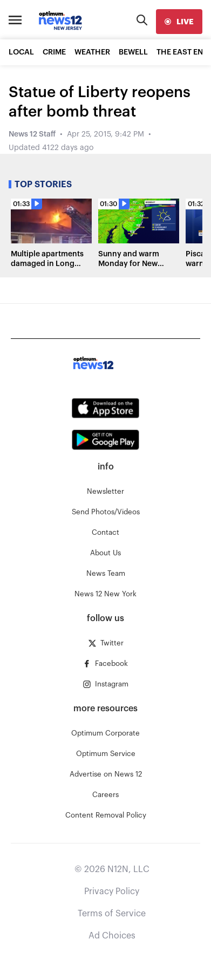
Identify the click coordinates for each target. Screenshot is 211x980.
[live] (179, 22)
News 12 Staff (32, 134)
